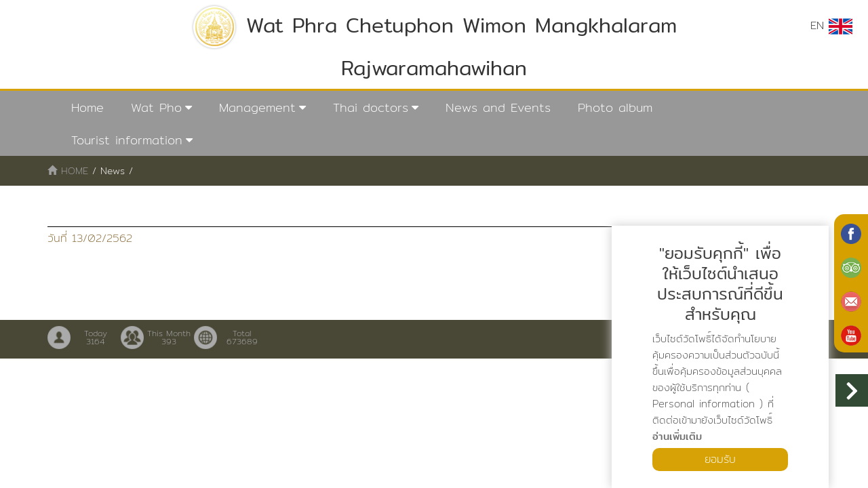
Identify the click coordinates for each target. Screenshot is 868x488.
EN (831, 26)
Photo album (615, 107)
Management (257, 107)
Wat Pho (156, 107)
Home (87, 107)
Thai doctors (371, 107)
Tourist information (127, 140)
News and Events (498, 107)
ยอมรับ (720, 459)
